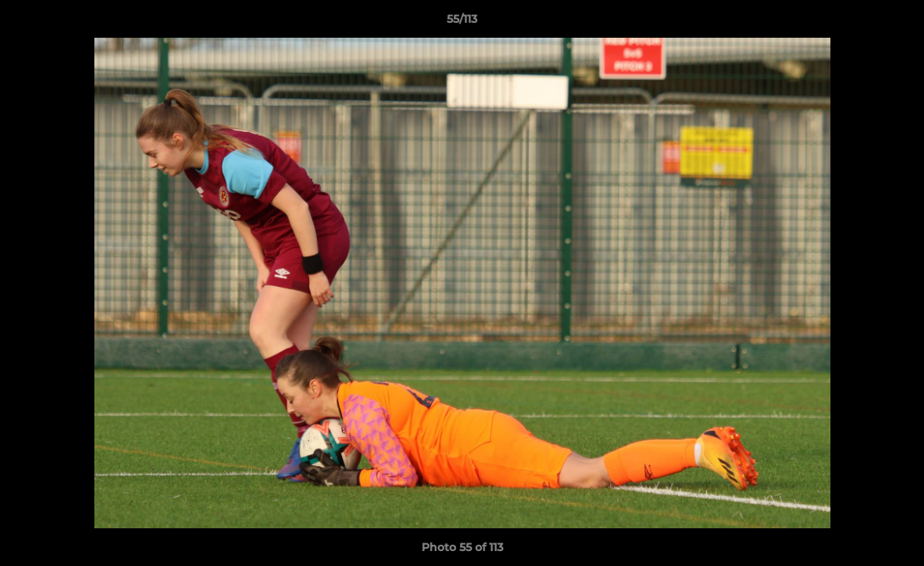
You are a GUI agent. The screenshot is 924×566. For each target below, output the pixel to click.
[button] (896, 23)
